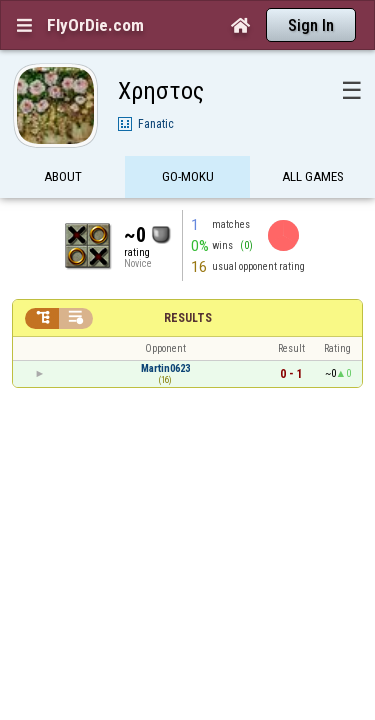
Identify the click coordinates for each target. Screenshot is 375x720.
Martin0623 (165, 333)
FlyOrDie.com (95, 25)
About (63, 142)
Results (188, 283)
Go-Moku (188, 142)
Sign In (311, 25)
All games (313, 142)
